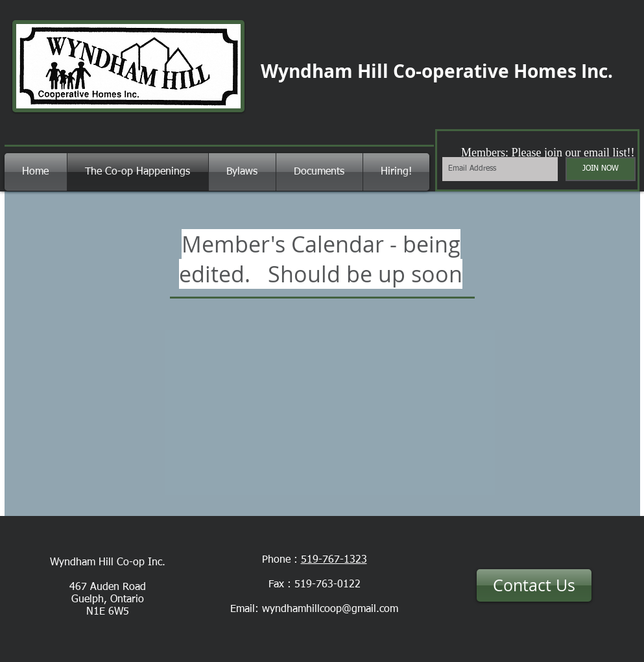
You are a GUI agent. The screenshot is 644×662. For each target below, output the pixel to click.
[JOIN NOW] (601, 169)
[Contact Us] (534, 585)
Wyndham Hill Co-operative (385, 71)
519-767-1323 (334, 560)
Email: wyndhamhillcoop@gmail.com (314, 609)
